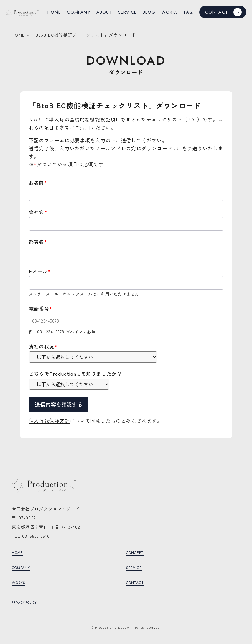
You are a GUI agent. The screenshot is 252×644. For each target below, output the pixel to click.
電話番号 (41, 309)
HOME (18, 35)
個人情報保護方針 (49, 420)
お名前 (38, 182)
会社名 (38, 212)
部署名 (38, 242)
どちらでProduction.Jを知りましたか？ (76, 374)
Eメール (40, 271)
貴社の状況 (43, 346)
